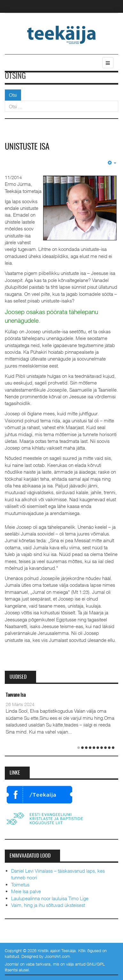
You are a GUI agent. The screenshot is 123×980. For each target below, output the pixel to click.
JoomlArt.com (57, 956)
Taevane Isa (16, 695)
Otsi (13, 95)
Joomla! (12, 964)
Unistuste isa (27, 147)
